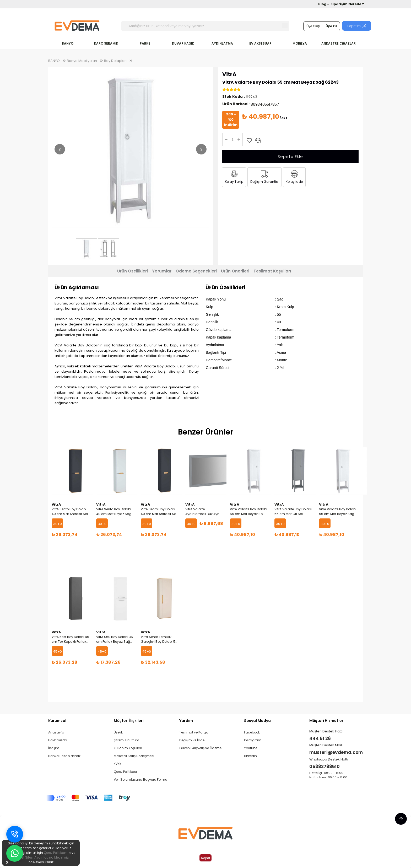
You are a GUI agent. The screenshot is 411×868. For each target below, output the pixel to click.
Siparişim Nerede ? (347, 4)
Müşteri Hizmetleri (327, 721)
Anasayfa (56, 732)
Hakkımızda (58, 740)
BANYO (68, 43)
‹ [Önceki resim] (60, 149)
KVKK (118, 764)
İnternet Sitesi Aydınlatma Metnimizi (41, 857)
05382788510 (325, 767)
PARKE (145, 43)
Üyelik (118, 732)
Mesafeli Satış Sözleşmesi (134, 756)
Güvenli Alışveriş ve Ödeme (200, 748)
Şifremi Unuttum (126, 740)
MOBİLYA (300, 43)
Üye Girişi (313, 26)
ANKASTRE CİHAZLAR (339, 43)
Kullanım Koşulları (128, 748)
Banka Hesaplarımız (64, 756)
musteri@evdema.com (336, 752)
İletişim (54, 748)
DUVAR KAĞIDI (184, 43)
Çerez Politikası (125, 772)
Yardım (186, 721)
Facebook (252, 732)
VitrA (229, 74)
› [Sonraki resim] (201, 149)
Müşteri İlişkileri (129, 721)
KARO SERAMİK (106, 43)
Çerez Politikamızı (57, 853)
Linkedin (250, 756)
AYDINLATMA (222, 43)
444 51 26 (320, 738)
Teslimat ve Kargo (194, 732)
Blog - (324, 4)
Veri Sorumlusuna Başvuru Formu (140, 779)
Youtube (251, 748)
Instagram (253, 740)
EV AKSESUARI (261, 43)
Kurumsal (57, 721)
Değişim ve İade (192, 740)
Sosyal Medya (257, 721)
